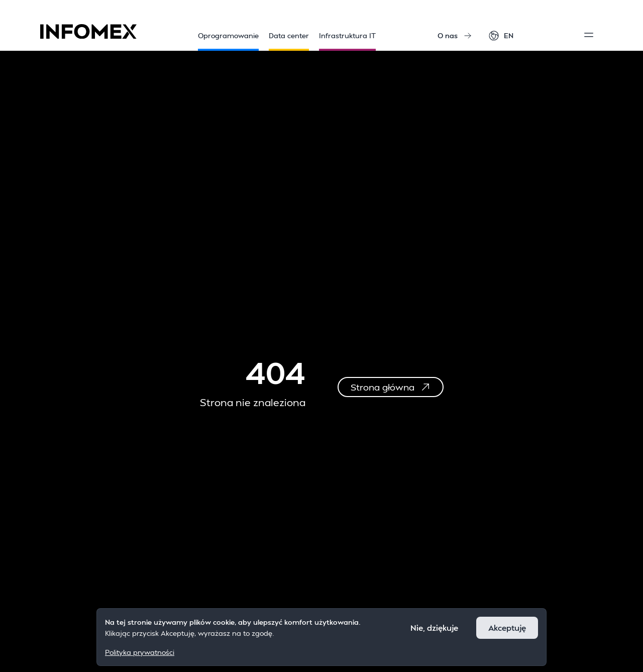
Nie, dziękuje (434, 628)
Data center (289, 41)
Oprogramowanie (228, 41)
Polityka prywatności (140, 652)
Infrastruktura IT (347, 41)
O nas (455, 35)
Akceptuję (507, 628)
